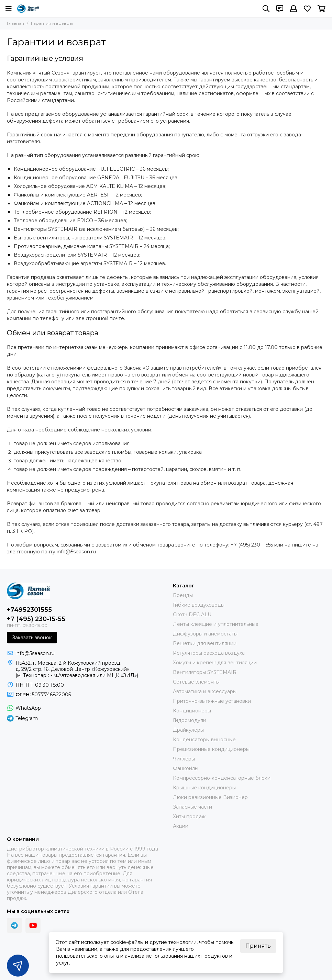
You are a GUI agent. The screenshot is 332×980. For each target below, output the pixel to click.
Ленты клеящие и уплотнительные (216, 624)
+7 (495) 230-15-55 (36, 619)
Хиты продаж (189, 816)
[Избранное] (307, 9)
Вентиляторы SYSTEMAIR (205, 672)
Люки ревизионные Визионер (210, 797)
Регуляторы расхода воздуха (209, 653)
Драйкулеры (188, 730)
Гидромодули (190, 720)
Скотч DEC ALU (192, 615)
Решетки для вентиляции (205, 643)
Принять (258, 946)
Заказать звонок (32, 638)
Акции (181, 826)
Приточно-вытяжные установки (212, 701)
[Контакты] (280, 9)
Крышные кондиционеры (204, 788)
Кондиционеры (192, 711)
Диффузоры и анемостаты (205, 634)
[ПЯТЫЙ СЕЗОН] (28, 9)
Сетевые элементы (196, 682)
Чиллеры (184, 759)
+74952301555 (29, 610)
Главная (15, 23)
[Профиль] (294, 9)
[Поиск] (266, 9)
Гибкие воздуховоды (199, 605)
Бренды (183, 595)
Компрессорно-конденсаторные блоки (222, 778)
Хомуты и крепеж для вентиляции (215, 663)
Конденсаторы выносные (204, 740)
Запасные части (192, 807)
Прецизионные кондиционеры (211, 749)
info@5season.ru (76, 552)
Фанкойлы (186, 768)
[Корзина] (322, 9)
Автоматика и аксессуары (205, 691)
